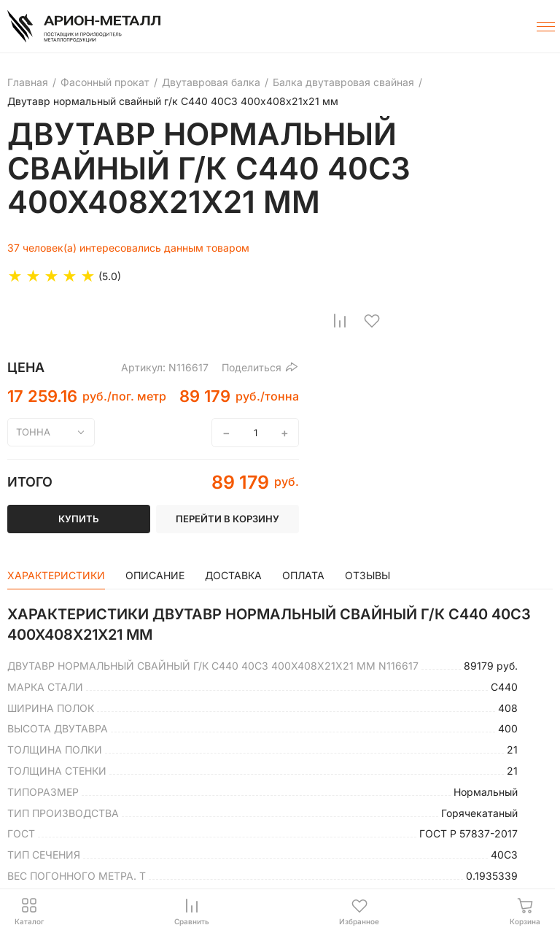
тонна (33, 432)
